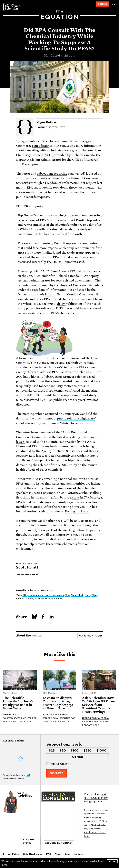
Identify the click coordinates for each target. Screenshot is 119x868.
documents (39, 178)
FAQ (49, 854)
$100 (75, 750)
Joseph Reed (10, 715)
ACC (25, 595)
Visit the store (29, 841)
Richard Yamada (83, 155)
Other (78, 757)
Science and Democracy (40, 590)
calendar (24, 285)
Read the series (28, 575)
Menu (113, 4)
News (58, 854)
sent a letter (41, 146)
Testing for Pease (77, 511)
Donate (103, 4)
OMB (87, 595)
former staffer (29, 358)
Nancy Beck (77, 595)
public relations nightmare (76, 418)
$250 (87, 750)
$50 (63, 750)
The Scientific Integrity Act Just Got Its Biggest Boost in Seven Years (19, 703)
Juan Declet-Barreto (55, 715)
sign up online (95, 802)
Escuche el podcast (59, 843)
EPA (67, 595)
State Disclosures (32, 854)
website (57, 525)
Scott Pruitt (41, 599)
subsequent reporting (52, 174)
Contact (78, 854)
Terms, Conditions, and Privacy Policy (95, 832)
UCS (28, 775)
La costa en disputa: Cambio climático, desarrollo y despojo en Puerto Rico (58, 703)
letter (49, 294)
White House (55, 599)
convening (49, 479)
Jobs (67, 854)
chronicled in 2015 (83, 372)
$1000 (101, 750)
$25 (52, 750)
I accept (112, 861)
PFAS (94, 595)
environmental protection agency (46, 595)
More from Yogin (90, 636)
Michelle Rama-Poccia (95, 718)
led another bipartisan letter (71, 460)
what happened (51, 192)
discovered (31, 400)
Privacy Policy (11, 854)
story (76, 497)
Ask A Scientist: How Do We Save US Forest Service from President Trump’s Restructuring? (99, 705)
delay (61, 304)
